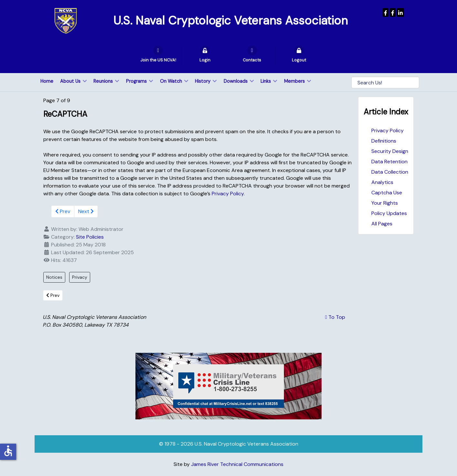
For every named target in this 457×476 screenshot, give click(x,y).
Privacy (80, 277)
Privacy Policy (388, 130)
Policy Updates (389, 213)
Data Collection (390, 172)
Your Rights (385, 203)
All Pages (382, 224)
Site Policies (90, 237)
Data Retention (389, 162)
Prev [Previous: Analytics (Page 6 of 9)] (63, 211)
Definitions (384, 141)
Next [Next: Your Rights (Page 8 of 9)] (86, 211)
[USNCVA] (386, 12)
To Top (335, 317)
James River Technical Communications (237, 464)
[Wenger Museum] (393, 12)
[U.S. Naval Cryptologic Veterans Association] (66, 21)
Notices (54, 277)
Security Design (390, 151)
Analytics (382, 182)
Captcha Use (387, 193)
